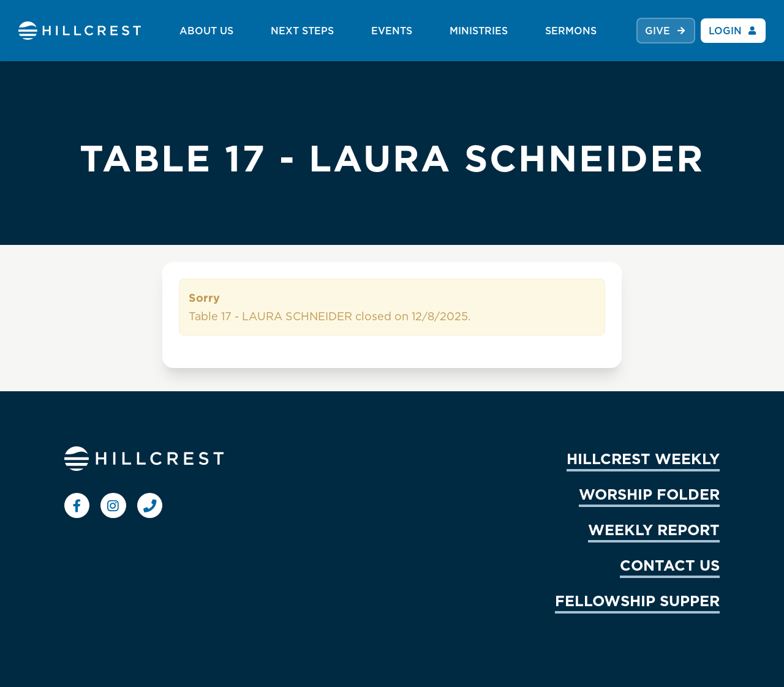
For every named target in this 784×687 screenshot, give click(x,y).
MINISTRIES (479, 31)
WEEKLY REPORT (654, 530)
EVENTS (392, 31)
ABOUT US (206, 31)
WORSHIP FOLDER (649, 494)
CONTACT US (670, 565)
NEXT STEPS (302, 31)
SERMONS (571, 31)
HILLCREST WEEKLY (643, 459)
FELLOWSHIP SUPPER (637, 601)
